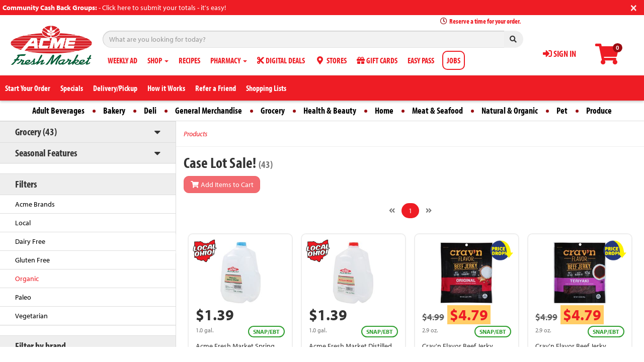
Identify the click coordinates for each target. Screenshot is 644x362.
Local (23, 223)
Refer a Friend (216, 88)
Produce (599, 110)
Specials (72, 88)
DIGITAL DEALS (281, 60)
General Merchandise (209, 110)
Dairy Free (30, 241)
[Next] (429, 211)
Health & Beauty (330, 110)
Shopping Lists (266, 88)
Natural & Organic (510, 110)
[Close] (634, 7)
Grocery (273, 110)
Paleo (23, 297)
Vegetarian (31, 316)
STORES (331, 60)
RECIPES (189, 60)
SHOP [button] (158, 60)
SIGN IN (559, 54)
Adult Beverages (58, 110)
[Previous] (392, 211)
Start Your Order (28, 88)
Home (384, 110)
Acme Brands (35, 204)
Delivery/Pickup (115, 88)
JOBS (454, 60)
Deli (150, 110)
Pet (562, 110)
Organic (27, 279)
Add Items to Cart (222, 185)
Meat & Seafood (437, 110)
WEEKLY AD (123, 60)
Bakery (114, 110)
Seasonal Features (46, 153)
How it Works (166, 88)
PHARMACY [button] (229, 60)
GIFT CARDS (377, 60)
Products (195, 134)
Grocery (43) (36, 131)
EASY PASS (421, 60)
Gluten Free (32, 260)
